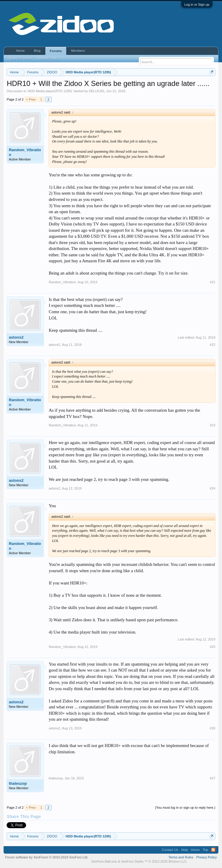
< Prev (31, 99)
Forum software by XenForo (47, 857)
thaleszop (18, 783)
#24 (212, 488)
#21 (212, 282)
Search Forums (20, 58)
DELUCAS (97, 91)
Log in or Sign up (197, 4)
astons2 (16, 337)
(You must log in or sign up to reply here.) (185, 808)
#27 (212, 778)
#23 (212, 425)
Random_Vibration (25, 152)
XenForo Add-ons (104, 861)
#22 (212, 345)
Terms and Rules (181, 857)
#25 (212, 647)
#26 (212, 728)
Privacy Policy (206, 857)
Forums (56, 51)
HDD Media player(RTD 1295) (50, 91)
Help (185, 850)
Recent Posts (48, 58)
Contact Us (170, 850)
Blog (37, 51)
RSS (213, 850)
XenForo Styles (132, 861)
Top (205, 850)
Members (78, 51)
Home (20, 51)
